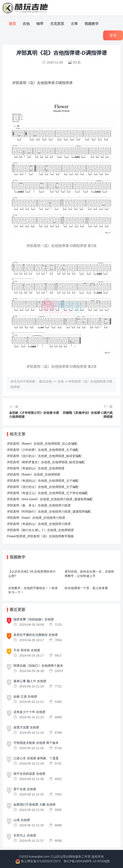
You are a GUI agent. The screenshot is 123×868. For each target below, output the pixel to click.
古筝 (74, 24)
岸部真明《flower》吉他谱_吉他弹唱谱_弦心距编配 (42, 444)
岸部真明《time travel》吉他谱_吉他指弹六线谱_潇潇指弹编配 (50, 499)
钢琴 (40, 24)
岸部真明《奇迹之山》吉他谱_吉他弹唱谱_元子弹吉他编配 (47, 493)
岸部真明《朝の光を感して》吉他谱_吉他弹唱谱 (40, 530)
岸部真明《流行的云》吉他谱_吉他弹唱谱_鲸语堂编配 (44, 456)
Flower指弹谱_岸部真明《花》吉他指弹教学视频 (40, 536)
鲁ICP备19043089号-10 (80, 861)
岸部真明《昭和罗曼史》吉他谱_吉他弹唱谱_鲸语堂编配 (46, 462)
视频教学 (92, 24)
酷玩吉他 (46, 381)
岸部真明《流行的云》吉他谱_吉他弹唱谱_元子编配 (43, 487)
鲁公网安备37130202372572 (41, 861)
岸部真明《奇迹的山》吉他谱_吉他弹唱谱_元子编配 (43, 481)
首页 (12, 24)
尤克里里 (57, 24)
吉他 (26, 24)
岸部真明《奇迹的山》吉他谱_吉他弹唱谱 (36, 468)
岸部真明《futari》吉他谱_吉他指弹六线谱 (36, 518)
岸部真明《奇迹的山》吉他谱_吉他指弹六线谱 (39, 524)
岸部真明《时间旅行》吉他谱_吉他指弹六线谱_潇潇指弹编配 (49, 511)
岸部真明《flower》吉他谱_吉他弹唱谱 (34, 474)
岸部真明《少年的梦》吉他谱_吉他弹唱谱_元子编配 (43, 450)
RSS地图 (103, 861)
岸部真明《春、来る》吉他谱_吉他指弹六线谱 (39, 505)
